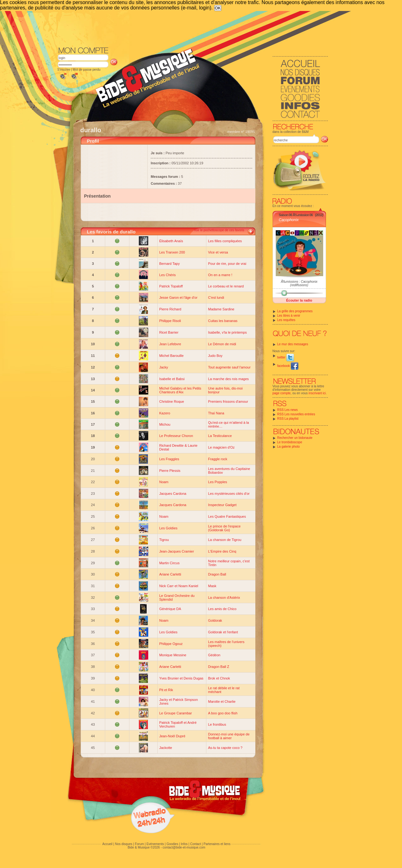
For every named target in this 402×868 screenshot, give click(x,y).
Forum (139, 844)
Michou (165, 424)
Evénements (155, 844)
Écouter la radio (299, 300)
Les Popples (217, 482)
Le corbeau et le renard (226, 286)
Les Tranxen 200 (172, 252)
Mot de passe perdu (86, 70)
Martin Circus (169, 563)
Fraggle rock (217, 459)
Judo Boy (215, 356)
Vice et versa (218, 252)
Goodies (172, 844)
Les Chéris (168, 275)
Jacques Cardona (173, 494)
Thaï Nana (216, 413)
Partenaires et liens (217, 844)
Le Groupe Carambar (176, 713)
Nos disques (124, 844)
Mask (212, 586)
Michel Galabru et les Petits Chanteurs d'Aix (180, 390)
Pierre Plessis (170, 471)
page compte (282, 393)
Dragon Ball (217, 574)
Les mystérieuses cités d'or (229, 494)
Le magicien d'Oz (221, 447)
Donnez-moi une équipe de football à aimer (229, 736)
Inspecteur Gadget (222, 505)
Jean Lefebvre (170, 344)
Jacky (164, 367)
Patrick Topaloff (171, 286)
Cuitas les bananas (223, 321)
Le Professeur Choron (176, 436)
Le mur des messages (293, 344)
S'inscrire (64, 70)
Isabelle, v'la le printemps (227, 332)
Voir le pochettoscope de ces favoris (219, 230)
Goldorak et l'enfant (223, 632)
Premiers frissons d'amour (228, 401)
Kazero (165, 413)
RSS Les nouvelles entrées (296, 414)
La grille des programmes (295, 311)
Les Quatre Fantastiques (227, 516)
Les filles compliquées (225, 241)
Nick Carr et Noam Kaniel (179, 586)
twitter (286, 357)
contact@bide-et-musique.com (184, 847)
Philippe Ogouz (171, 644)
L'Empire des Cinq (222, 551)
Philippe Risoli (170, 321)
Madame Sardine (221, 309)
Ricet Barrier (169, 332)
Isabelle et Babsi (172, 379)
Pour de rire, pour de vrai (227, 264)
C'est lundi (216, 298)
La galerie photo (289, 447)
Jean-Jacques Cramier (177, 551)
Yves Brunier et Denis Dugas (181, 678)
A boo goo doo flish (223, 713)
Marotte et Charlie (222, 701)
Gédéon (214, 655)
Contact (195, 844)
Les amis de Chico (222, 609)
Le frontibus (217, 724)
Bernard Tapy (169, 264)
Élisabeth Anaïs (171, 241)
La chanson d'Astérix (224, 598)
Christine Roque (172, 401)
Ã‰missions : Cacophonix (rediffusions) (299, 283)
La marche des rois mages (228, 379)
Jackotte (166, 748)
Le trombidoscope (290, 442)
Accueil (107, 844)
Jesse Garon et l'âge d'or (178, 298)
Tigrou (164, 540)
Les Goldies (168, 528)
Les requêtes (286, 320)
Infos (184, 844)
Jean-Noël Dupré (172, 736)
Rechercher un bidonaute (295, 438)
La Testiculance (220, 436)
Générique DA (170, 609)
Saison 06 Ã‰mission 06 (296, 215)
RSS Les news (288, 410)
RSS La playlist (288, 419)
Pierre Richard (170, 309)
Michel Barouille (171, 356)
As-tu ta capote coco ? (225, 748)
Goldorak (215, 620)
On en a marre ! (220, 275)
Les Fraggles (169, 459)
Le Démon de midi (222, 344)
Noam (164, 482)
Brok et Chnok (219, 678)
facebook (288, 366)
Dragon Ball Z (218, 667)
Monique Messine (173, 655)
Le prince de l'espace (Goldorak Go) (224, 528)
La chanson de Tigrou (225, 540)
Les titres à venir (289, 316)
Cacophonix (289, 220)
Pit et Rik (166, 690)
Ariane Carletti (170, 574)
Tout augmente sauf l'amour (229, 367)
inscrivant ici (317, 393)
